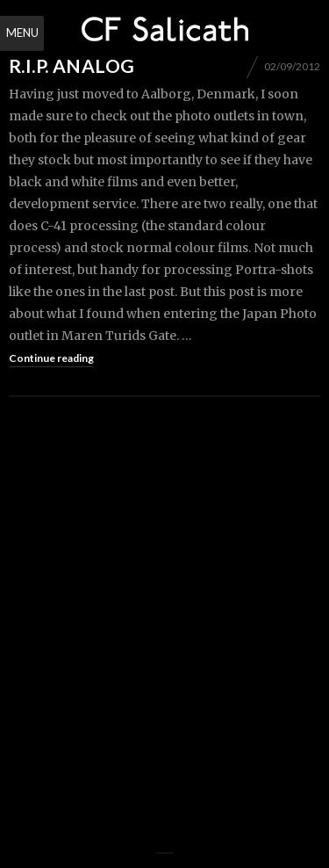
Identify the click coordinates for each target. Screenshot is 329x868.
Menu (22, 33)
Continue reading (51, 358)
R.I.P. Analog (72, 65)
